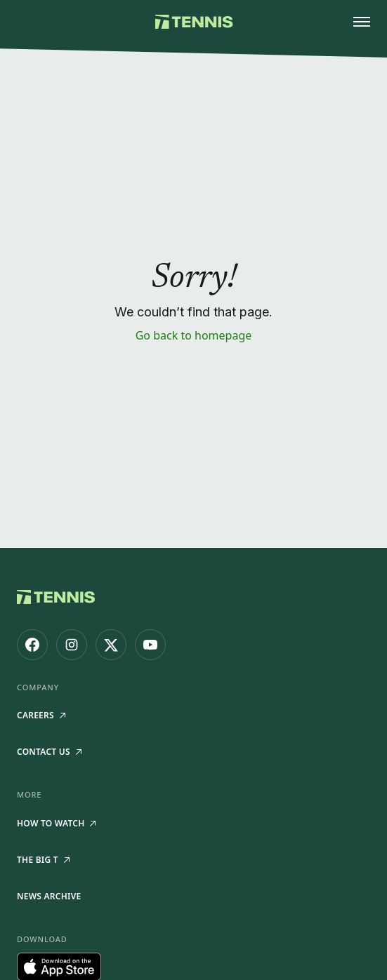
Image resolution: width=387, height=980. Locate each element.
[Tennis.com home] (193, 22)
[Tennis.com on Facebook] (32, 645)
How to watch (56, 823)
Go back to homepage (194, 335)
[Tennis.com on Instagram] (72, 645)
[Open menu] (362, 22)
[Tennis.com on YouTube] (150, 645)
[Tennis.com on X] (111, 645)
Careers (41, 715)
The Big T (43, 860)
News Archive (49, 896)
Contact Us (49, 752)
